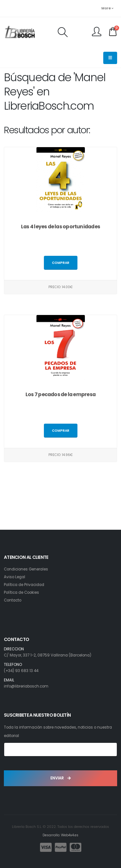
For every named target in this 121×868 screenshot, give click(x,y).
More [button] (107, 8)
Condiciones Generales (26, 569)
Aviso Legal (15, 577)
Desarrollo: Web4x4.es (60, 835)
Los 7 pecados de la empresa (60, 394)
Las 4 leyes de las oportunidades (60, 227)
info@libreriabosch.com (26, 686)
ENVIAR (60, 778)
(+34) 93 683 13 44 (21, 671)
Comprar (61, 263)
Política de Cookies (21, 592)
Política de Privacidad (24, 585)
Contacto (13, 600)
